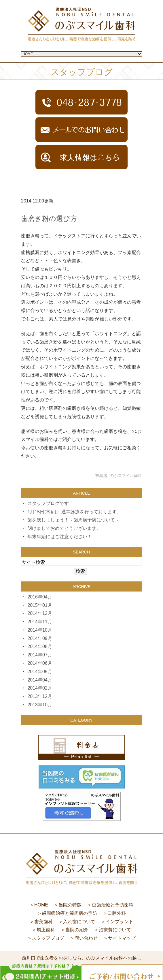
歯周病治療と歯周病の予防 (69, 913)
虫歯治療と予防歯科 (113, 905)
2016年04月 (40, 597)
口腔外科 (117, 913)
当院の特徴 (70, 905)
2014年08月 (40, 646)
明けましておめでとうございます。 (64, 528)
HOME (41, 905)
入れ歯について (79, 922)
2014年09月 (40, 638)
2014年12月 (40, 613)
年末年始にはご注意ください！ (60, 537)
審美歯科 (43, 922)
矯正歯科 (46, 930)
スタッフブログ (48, 938)
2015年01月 (40, 605)
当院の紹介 (77, 930)
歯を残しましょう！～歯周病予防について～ (73, 520)
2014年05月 (40, 672)
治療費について (115, 930)
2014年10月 (40, 630)
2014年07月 (40, 655)
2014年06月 (40, 663)
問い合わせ (86, 938)
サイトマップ (122, 938)
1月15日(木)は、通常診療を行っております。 (74, 512)
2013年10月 (40, 705)
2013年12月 (40, 696)
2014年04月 (40, 680)
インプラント (120, 922)
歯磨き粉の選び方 (49, 218)
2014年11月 (40, 622)
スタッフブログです (48, 503)
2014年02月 (40, 688)
